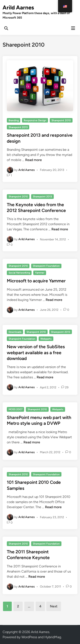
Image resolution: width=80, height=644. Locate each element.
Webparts (46, 339)
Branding (14, 120)
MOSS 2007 (16, 409)
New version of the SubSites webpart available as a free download (36, 352)
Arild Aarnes (18, 7)
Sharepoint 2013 (18, 127)
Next (54, 606)
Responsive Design (35, 120)
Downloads (15, 332)
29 (67, 387)
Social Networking (19, 273)
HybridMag (53, 637)
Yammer (40, 273)
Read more (33, 160)
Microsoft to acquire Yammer (36, 281)
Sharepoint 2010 (61, 120)
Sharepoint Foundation (46, 266)
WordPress (29, 637)
